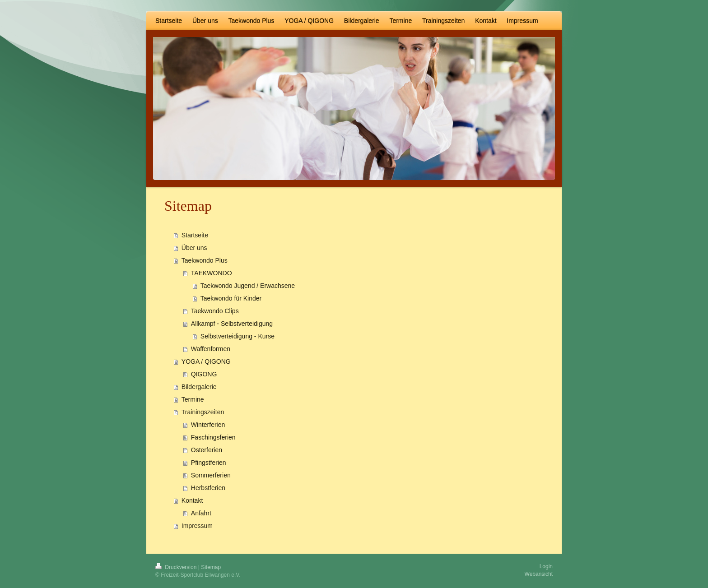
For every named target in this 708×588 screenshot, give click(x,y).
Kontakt (192, 500)
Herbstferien (208, 488)
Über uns (194, 248)
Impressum (197, 526)
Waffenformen (211, 349)
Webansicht (539, 574)
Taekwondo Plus (205, 260)
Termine (193, 399)
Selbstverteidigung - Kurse (238, 336)
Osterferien (207, 450)
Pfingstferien (209, 463)
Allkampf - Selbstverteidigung (232, 324)
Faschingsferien (213, 437)
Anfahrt (201, 513)
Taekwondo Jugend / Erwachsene (248, 286)
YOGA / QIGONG (206, 361)
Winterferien (208, 425)
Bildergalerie (199, 387)
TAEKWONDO (212, 273)
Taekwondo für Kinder (231, 298)
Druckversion (177, 567)
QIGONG (204, 374)
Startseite (195, 235)
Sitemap (211, 567)
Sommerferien (211, 475)
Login (546, 566)
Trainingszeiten (203, 412)
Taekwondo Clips (215, 311)
